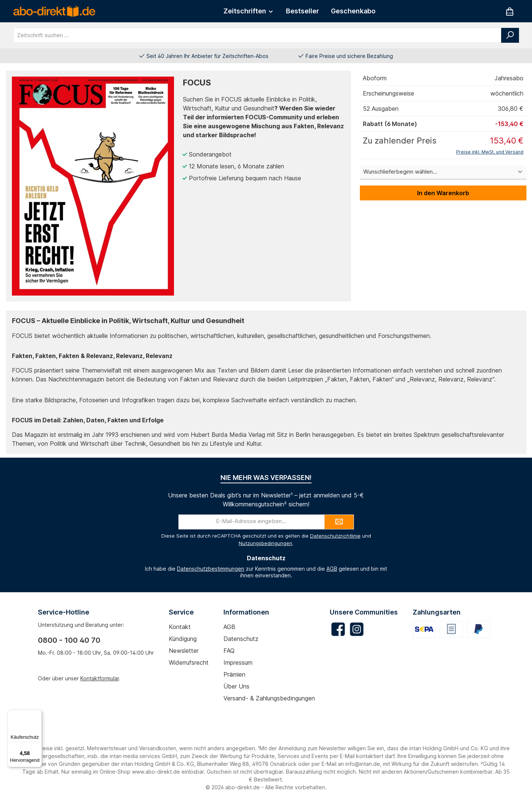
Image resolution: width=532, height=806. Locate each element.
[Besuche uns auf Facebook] (338, 629)
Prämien (234, 674)
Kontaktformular (100, 678)
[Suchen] (510, 35)
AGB (332, 569)
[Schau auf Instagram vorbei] (357, 629)
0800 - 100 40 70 (69, 640)
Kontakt (180, 627)
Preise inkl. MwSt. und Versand (490, 152)
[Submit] (339, 522)
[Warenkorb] (510, 11)
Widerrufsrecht (189, 662)
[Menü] (38, 714)
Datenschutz (241, 639)
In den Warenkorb (443, 193)
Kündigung (183, 639)
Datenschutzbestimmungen (211, 569)
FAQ (229, 651)
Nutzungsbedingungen (265, 543)
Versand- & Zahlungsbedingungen (269, 698)
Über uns (236, 686)
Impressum (238, 662)
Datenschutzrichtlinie (335, 536)
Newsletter (184, 651)
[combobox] (257, 35)
